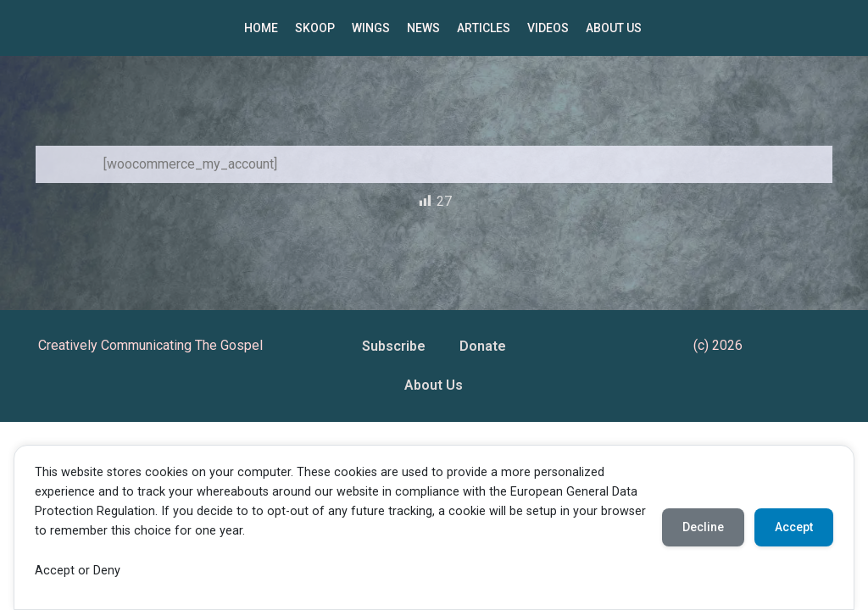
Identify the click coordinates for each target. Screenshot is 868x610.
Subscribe (394, 346)
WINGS (371, 28)
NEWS (423, 28)
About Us (434, 385)
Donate (483, 346)
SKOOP (315, 28)
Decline (703, 527)
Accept (794, 527)
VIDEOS (548, 28)
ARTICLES (484, 28)
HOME (261, 28)
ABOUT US (614, 28)
